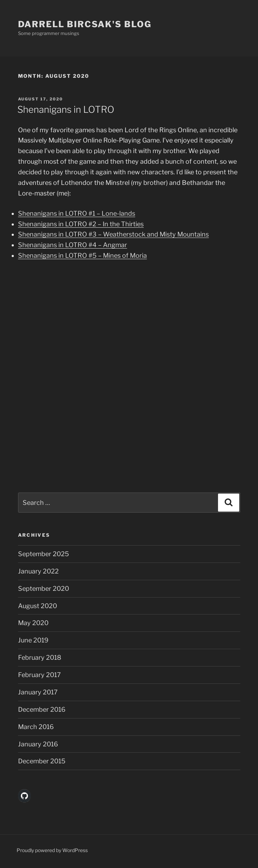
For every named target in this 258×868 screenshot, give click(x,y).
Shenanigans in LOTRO (66, 109)
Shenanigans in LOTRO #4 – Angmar (73, 245)
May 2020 (33, 623)
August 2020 (38, 606)
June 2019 (33, 640)
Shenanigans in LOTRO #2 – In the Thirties (81, 224)
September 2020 (44, 589)
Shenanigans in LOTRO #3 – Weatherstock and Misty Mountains (113, 234)
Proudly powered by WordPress (52, 850)
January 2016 (38, 744)
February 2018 (40, 657)
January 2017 (38, 692)
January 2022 (38, 571)
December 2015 (42, 761)
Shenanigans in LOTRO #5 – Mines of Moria (82, 255)
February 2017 (39, 675)
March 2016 (36, 727)
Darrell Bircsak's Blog (85, 24)
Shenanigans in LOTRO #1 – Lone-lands (77, 213)
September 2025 (44, 554)
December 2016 (42, 709)
